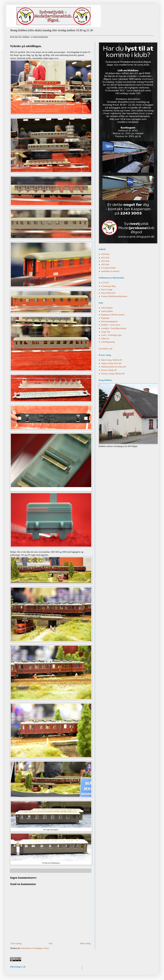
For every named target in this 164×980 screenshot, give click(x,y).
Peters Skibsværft (108, 293)
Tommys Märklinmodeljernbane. (114, 296)
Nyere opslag (16, 943)
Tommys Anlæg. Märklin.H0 (113, 374)
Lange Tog (105, 332)
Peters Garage (107, 290)
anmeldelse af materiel (110, 271)
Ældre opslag (85, 943)
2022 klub (105, 261)
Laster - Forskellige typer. (112, 335)
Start (51, 943)
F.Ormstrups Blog (108, 286)
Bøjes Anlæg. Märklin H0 (112, 360)
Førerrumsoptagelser (109, 321)
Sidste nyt (105, 338)
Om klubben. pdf (106, 349)
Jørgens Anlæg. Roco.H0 (111, 363)
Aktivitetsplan (107, 308)
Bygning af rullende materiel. (113, 315)
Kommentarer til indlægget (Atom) (35, 948)
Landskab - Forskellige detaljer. (114, 328)
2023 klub (105, 264)
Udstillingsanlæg (108, 342)
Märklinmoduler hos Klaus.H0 (113, 367)
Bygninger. (106, 318)
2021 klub (105, 258)
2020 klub (105, 254)
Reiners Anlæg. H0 (109, 370)
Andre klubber (107, 311)
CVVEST (105, 283)
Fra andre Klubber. (109, 268)
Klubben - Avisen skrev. (111, 325)
